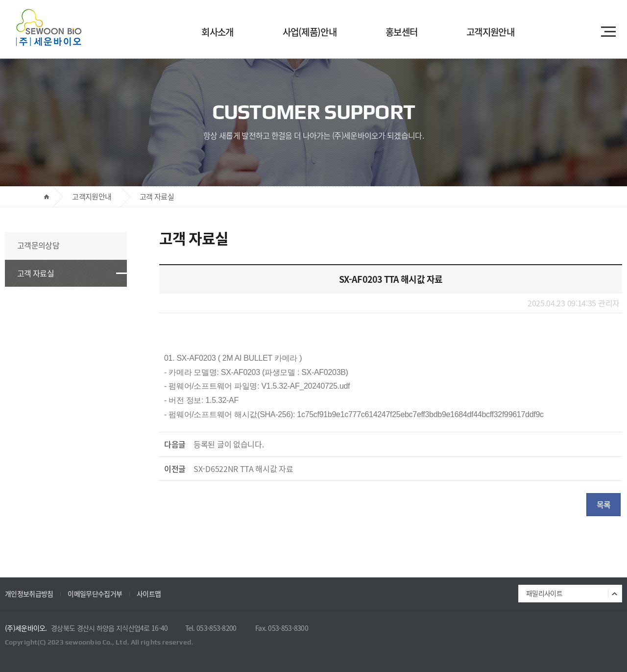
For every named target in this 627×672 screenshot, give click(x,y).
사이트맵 (149, 594)
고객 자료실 (36, 273)
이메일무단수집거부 (95, 594)
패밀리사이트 (544, 593)
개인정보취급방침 (29, 594)
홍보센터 (401, 32)
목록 (603, 504)
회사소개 (217, 32)
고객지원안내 (490, 32)
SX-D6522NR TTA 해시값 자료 (243, 469)
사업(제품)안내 (310, 32)
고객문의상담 (38, 245)
